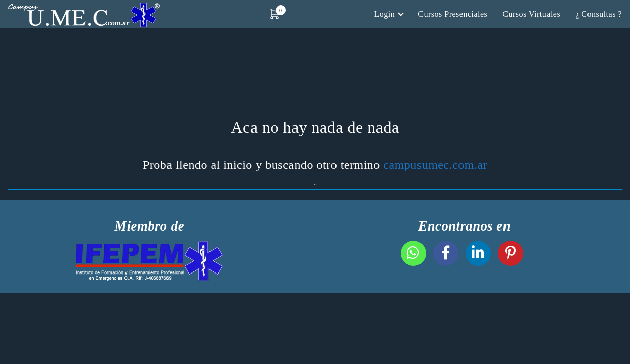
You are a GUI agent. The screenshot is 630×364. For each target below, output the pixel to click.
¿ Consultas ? (599, 14)
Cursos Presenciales (453, 14)
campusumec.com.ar (435, 165)
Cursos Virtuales (531, 14)
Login (385, 14)
